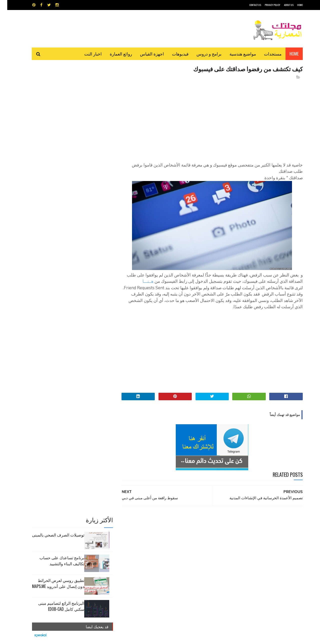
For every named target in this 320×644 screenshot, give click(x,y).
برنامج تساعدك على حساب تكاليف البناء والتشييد (55, 114)
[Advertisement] (205, 119)
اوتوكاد (197, 532)
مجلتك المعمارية (267, 638)
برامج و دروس (202, 54)
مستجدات (265, 54)
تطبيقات (161, 532)
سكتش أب (195, 540)
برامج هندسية (179, 532)
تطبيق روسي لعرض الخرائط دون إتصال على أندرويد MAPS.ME (51, 137)
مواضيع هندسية (235, 54)
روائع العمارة (114, 54)
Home (287, 54)
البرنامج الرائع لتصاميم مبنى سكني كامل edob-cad (54, 160)
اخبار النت (86, 54)
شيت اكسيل (176, 540)
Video (170, 523)
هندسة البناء (171, 549)
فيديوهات (173, 54)
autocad (152, 523)
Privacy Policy (265, 5)
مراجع (159, 540)
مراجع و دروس (141, 540)
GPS (198, 523)
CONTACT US (248, 5)
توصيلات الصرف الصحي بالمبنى (51, 88)
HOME (293, 5)
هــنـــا (141, 282)
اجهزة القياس (145, 54)
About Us (281, 5)
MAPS (184, 523)
